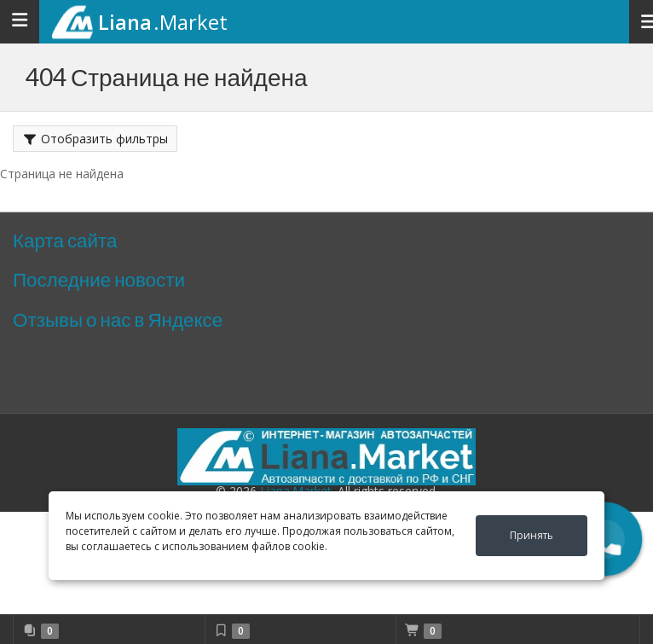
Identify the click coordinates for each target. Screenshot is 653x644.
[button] (606, 540)
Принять (532, 535)
